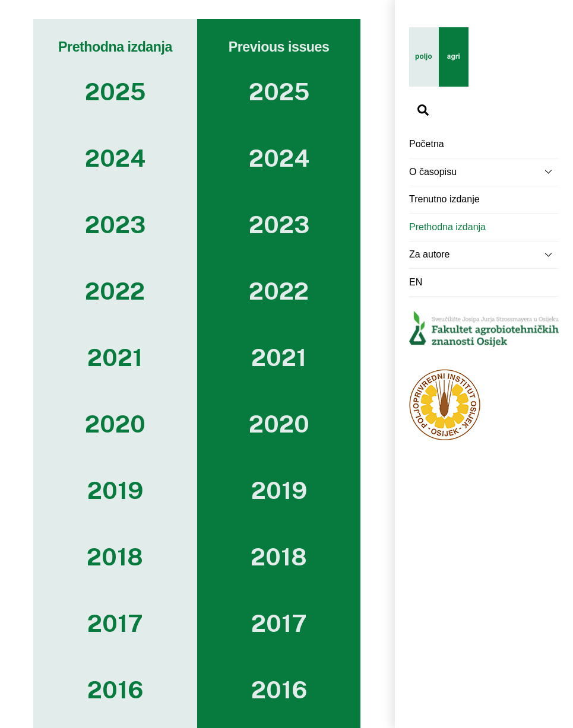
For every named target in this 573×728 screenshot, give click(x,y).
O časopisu (484, 171)
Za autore (484, 255)
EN (416, 282)
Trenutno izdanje (444, 199)
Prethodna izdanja (447, 227)
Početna (427, 144)
